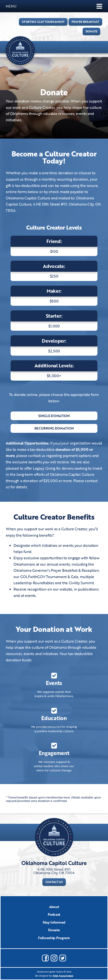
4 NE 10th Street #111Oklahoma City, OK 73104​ (54, 871)
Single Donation (54, 416)
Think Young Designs (63, 976)
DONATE (91, 31)
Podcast (54, 914)
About (54, 907)
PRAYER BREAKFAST (85, 22)
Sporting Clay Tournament (43, 22)
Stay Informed (54, 922)
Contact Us (54, 882)
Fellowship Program (54, 938)
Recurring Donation (54, 428)
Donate (54, 930)
